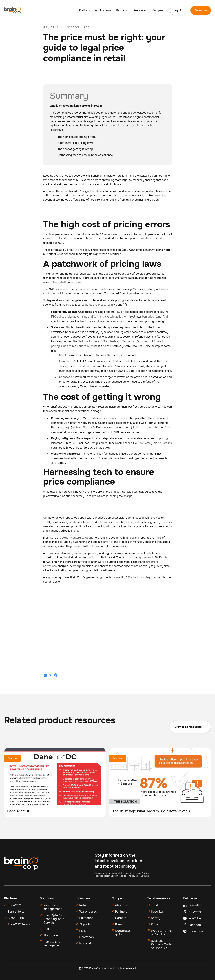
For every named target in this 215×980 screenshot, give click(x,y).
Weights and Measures (96, 305)
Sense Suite (16, 912)
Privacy (156, 924)
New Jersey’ (67, 362)
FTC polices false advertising (69, 317)
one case (83, 250)
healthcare (87, 321)
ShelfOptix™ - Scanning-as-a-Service (55, 919)
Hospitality (87, 943)
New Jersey (145, 443)
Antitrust (130, 317)
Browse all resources (190, 727)
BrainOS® (14, 905)
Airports (85, 924)
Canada (141, 428)
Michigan (65, 355)
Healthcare (87, 937)
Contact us (201, 10)
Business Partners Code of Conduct (161, 944)
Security (157, 912)
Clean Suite (16, 918)
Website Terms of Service (161, 933)
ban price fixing (152, 317)
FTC (69, 305)
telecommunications (112, 321)
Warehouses (88, 912)
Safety (156, 918)
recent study (112, 234)
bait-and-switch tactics (108, 317)
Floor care (51, 935)
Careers (121, 918)
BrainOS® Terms (19, 924)
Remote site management (53, 944)
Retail (83, 905)
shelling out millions (55, 293)
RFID (47, 929)
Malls (83, 931)
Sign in (178, 10)
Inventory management (53, 907)
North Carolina (163, 443)
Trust (154, 905)
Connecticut (67, 377)
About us (121, 905)
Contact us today (139, 577)
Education (86, 918)
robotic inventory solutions (76, 538)
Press (119, 924)
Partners (121, 912)
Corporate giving (122, 933)
